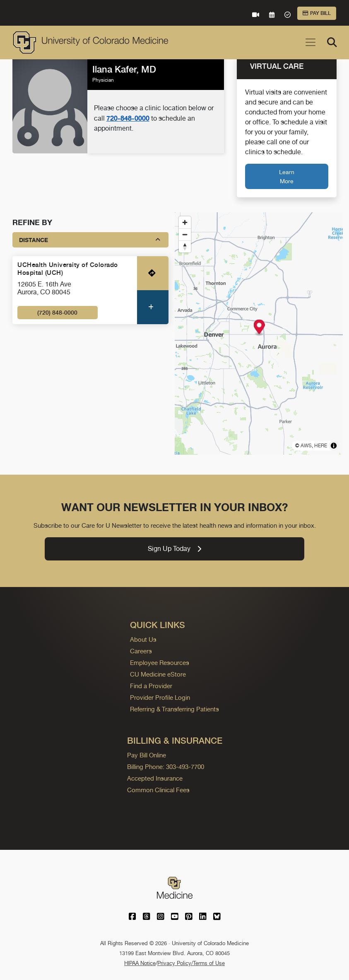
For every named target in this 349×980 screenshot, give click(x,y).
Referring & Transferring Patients (174, 709)
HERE (321, 446)
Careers (141, 651)
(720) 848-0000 (57, 313)
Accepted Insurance (155, 778)
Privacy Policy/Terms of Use (191, 963)
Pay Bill (317, 13)
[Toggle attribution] (334, 446)
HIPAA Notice (140, 963)
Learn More (287, 176)
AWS (306, 446)
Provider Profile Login (160, 697)
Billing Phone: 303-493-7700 (166, 767)
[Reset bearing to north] (185, 246)
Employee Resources (160, 663)
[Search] (332, 42)
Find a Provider (151, 686)
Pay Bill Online (147, 755)
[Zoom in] (185, 222)
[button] (259, 328)
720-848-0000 (128, 118)
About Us (143, 639)
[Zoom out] (185, 234)
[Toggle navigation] (310, 42)
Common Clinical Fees (158, 790)
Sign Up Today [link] (174, 549)
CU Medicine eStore (158, 674)
